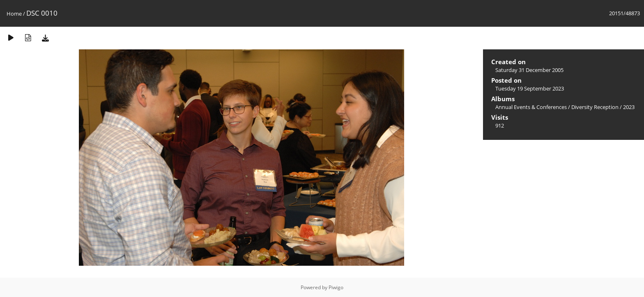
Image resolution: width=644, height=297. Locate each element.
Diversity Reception (595, 107)
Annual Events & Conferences (531, 107)
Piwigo (336, 287)
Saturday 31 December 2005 (529, 70)
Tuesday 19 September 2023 (530, 88)
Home (14, 14)
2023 (629, 107)
